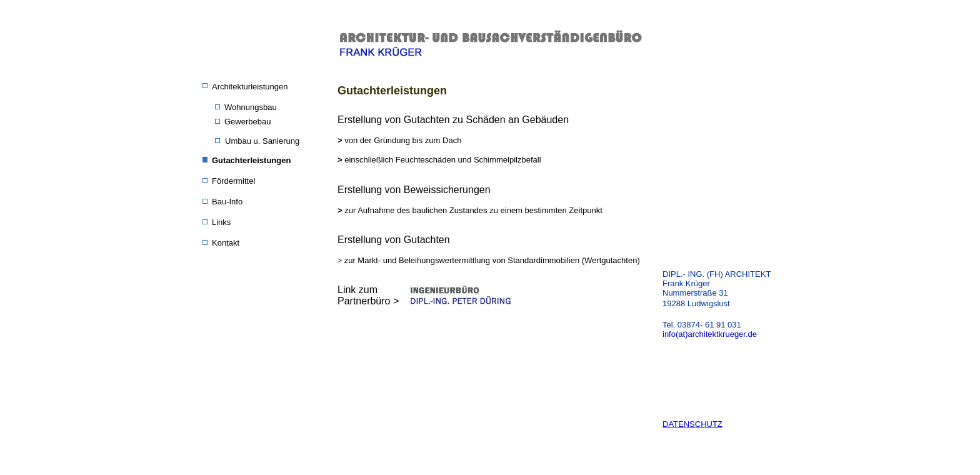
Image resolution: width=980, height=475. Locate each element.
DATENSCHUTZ (692, 424)
